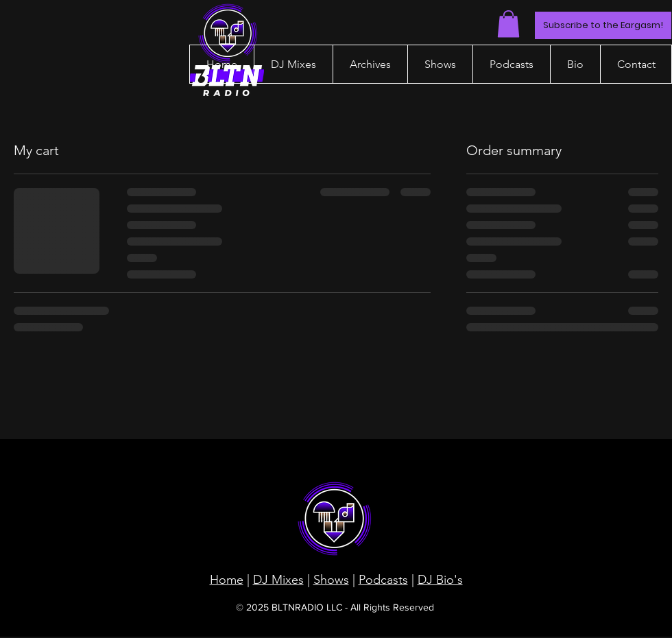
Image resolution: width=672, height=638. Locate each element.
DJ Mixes (278, 580)
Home (227, 580)
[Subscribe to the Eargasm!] (603, 25)
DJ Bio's (440, 580)
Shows (331, 580)
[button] (508, 24)
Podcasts (383, 580)
